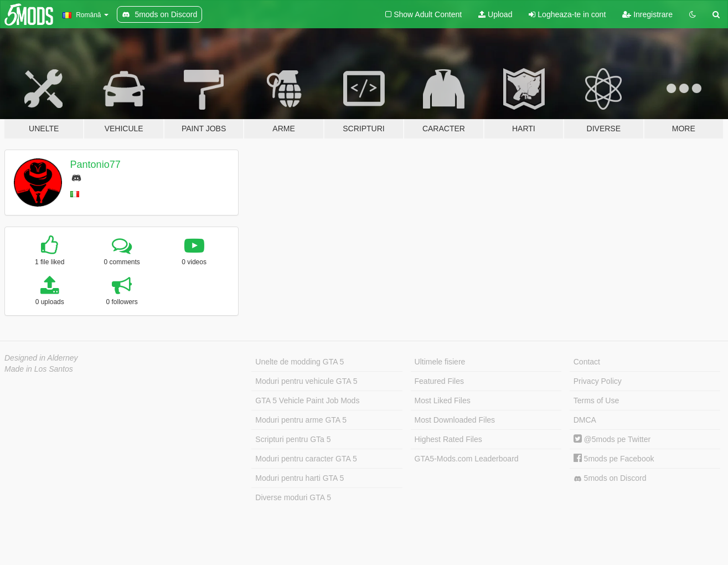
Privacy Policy (598, 381)
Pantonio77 (95, 165)
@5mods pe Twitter (612, 439)
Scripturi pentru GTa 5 (293, 439)
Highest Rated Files (448, 439)
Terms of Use (596, 400)
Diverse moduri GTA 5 (293, 497)
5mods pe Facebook (614, 459)
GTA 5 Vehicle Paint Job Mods (307, 400)
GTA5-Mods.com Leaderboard (467, 459)
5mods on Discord (610, 478)
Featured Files (439, 381)
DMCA (585, 420)
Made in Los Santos (39, 369)
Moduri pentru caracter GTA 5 (306, 459)
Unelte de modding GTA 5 (300, 362)
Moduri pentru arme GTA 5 (301, 420)
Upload (495, 14)
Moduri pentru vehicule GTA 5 (306, 381)
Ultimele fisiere (440, 362)
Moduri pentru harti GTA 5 (300, 478)
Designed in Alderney (41, 358)
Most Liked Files (443, 400)
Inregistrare (647, 14)
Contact (587, 362)
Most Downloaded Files (455, 420)
